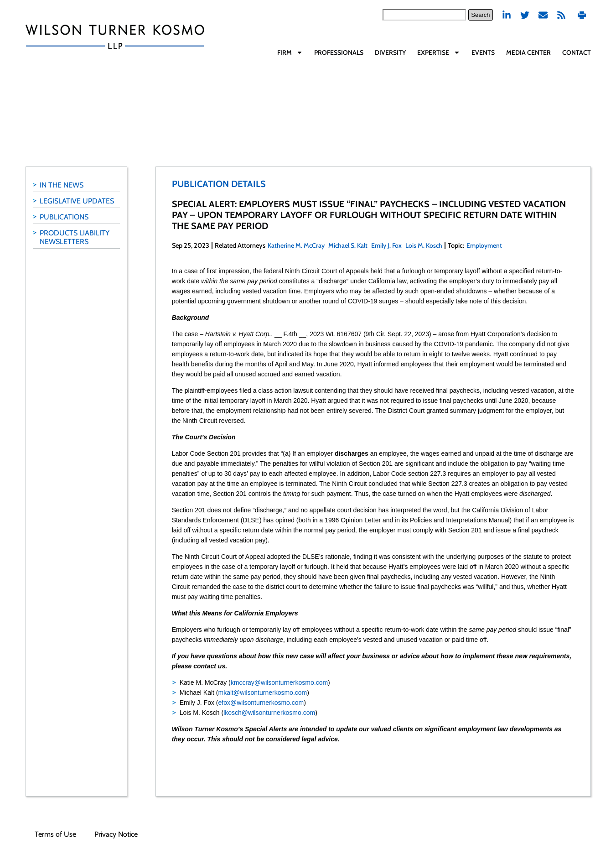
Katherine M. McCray (296, 245)
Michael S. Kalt (348, 245)
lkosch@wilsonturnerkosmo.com (269, 713)
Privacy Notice (116, 834)
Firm (290, 52)
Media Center (528, 52)
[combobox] (424, 15)
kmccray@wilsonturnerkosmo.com (279, 682)
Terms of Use (55, 834)
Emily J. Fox (386, 245)
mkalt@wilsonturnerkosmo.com (263, 693)
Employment (484, 245)
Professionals (339, 52)
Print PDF (582, 15)
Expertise (439, 52)
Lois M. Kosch (424, 245)
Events (483, 52)
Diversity (390, 52)
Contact (577, 52)
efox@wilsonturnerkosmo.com (261, 703)
